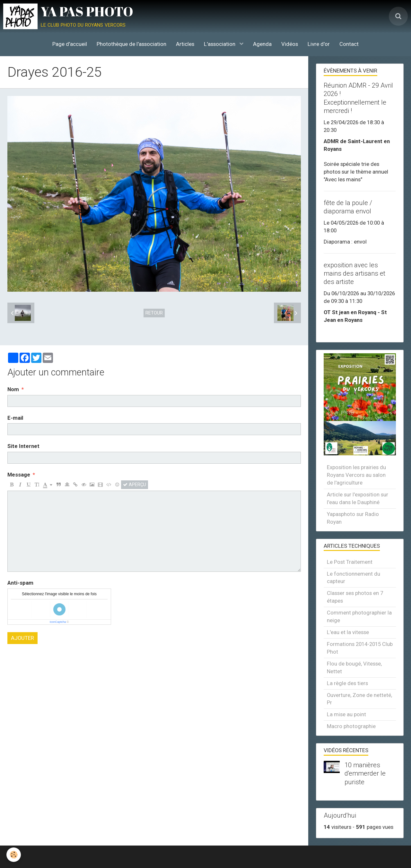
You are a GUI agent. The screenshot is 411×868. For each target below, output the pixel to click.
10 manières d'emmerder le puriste (365, 773)
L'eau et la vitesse (348, 632)
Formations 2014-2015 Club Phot (360, 648)
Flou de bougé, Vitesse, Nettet (354, 667)
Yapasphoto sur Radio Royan (353, 518)
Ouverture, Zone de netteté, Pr (359, 699)
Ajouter (22, 638)
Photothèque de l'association (131, 44)
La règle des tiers (347, 683)
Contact (349, 44)
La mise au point (346, 714)
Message (19, 475)
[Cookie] (14, 855)
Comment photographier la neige (359, 616)
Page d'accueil (70, 44)
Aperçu (135, 485)
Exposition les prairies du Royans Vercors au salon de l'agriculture (356, 475)
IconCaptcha (58, 622)
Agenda (262, 44)
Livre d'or (319, 44)
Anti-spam (20, 583)
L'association (220, 44)
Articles (185, 44)
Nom (13, 389)
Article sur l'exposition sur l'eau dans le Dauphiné (358, 498)
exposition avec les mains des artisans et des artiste (354, 273)
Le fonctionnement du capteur (354, 578)
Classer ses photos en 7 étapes (355, 597)
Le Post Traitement (350, 562)
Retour (154, 313)
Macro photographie (351, 726)
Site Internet (23, 446)
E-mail (15, 418)
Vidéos (290, 44)
